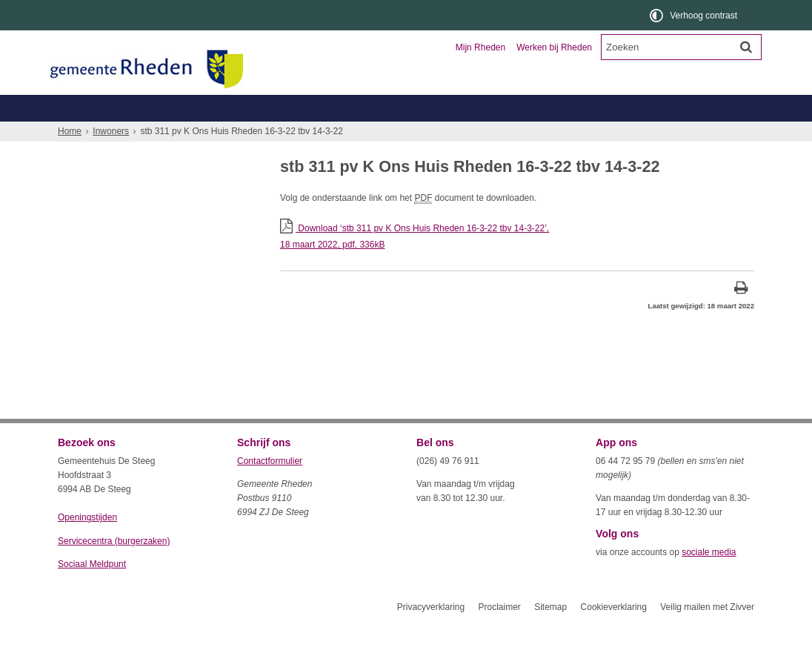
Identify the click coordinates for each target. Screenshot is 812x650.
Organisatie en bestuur (645, 108)
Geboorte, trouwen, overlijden (235, 135)
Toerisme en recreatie (467, 108)
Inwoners (100, 108)
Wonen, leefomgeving (609, 135)
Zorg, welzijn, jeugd (364, 135)
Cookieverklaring (614, 634)
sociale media (709, 579)
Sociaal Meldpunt (92, 591)
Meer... (695, 135)
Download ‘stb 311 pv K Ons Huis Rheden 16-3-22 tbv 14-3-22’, (517, 264)
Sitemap (550, 634)
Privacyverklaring (431, 634)
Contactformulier (270, 488)
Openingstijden (87, 544)
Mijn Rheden (480, 47)
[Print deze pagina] (741, 316)
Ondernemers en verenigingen (262, 108)
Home (70, 158)
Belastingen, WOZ (108, 135)
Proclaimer (499, 634)
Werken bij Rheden (554, 47)
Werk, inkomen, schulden (485, 135)
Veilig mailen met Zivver (707, 634)
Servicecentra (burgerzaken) (114, 568)
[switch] (695, 15)
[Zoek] (746, 47)
